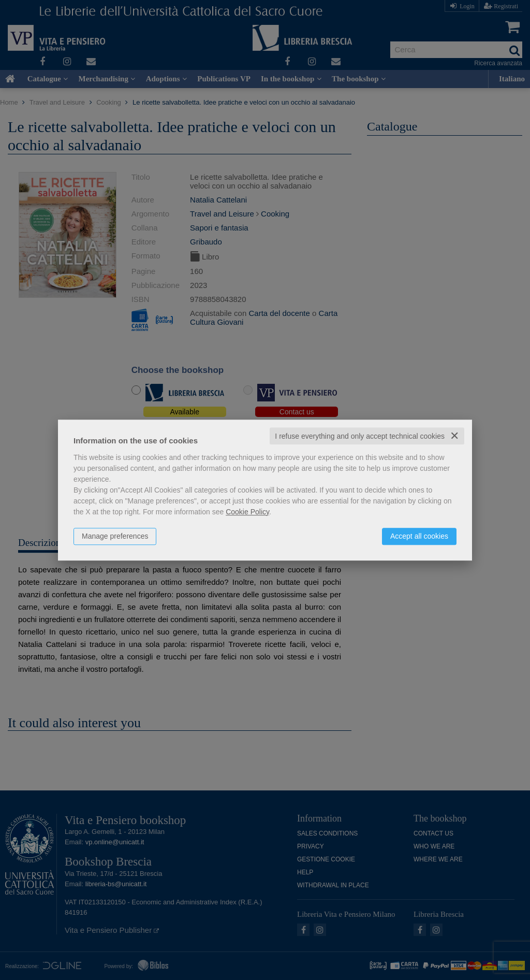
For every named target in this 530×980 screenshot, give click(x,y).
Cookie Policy (247, 512)
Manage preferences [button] (115, 536)
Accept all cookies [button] (419, 536)
